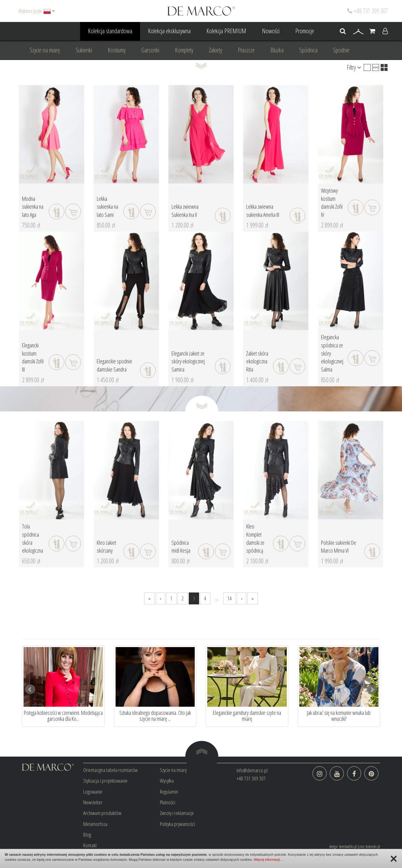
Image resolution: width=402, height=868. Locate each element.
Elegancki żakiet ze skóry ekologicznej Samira (188, 361)
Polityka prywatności (177, 824)
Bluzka (277, 50)
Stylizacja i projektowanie (105, 781)
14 (230, 598)
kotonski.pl (373, 846)
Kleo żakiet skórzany (106, 547)
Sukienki (84, 50)
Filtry (354, 67)
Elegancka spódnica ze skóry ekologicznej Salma (332, 353)
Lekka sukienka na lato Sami (107, 207)
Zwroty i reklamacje (177, 813)
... (217, 598)
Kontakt (90, 845)
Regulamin (169, 792)
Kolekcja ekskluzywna (169, 31)
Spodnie (341, 50)
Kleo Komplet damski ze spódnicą (255, 538)
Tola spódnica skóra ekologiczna (33, 538)
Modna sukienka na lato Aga (33, 207)
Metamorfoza (95, 824)
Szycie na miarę (45, 50)
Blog (87, 835)
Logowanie (93, 792)
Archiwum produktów (102, 813)
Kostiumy (117, 50)
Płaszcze (246, 50)
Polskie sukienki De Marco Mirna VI (339, 547)
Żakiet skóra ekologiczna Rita (257, 361)
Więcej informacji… (269, 860)
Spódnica (308, 50)
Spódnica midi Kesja (181, 547)
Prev (30, 689)
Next (372, 689)
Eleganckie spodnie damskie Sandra (114, 365)
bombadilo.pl (348, 846)
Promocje (305, 31)
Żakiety (215, 50)
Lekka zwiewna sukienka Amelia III (263, 211)
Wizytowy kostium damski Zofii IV (332, 203)
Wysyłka (167, 781)
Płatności (168, 802)
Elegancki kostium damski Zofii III (33, 357)
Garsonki (150, 50)
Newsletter (93, 802)
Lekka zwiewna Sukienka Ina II (185, 211)
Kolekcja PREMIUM (226, 31)
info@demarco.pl (252, 770)
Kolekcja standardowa (110, 31)
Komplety (184, 50)
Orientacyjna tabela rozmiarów (110, 770)
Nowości (271, 31)
